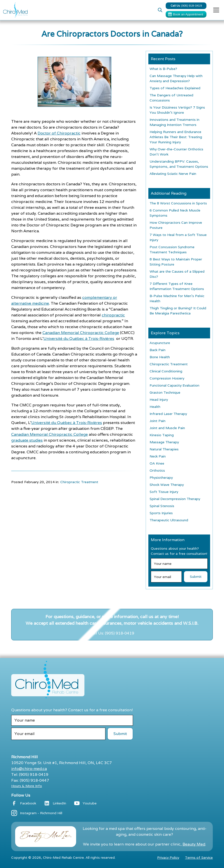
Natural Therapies (164, 449)
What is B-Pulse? (163, 69)
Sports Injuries (161, 513)
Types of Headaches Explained (175, 88)
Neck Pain (158, 456)
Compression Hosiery (167, 378)
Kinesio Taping (162, 435)
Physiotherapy (161, 478)
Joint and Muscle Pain (167, 428)
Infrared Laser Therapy (168, 414)
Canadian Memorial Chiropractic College (81, 333)
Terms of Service (199, 857)
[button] (215, 10)
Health (155, 407)
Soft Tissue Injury (164, 492)
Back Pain (158, 350)
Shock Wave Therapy (167, 485)
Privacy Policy (168, 857)
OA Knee (157, 463)
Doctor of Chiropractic (59, 133)
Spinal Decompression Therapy (175, 499)
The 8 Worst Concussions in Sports (178, 203)
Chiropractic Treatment (79, 482)
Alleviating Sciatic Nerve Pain (173, 174)
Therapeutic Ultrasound (169, 520)
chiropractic (113, 315)
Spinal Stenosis (162, 506)
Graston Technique (165, 392)
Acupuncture (160, 343)
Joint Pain (158, 421)
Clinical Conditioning (166, 371)
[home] (15, 10)
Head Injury (159, 400)
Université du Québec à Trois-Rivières (79, 339)
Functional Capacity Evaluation (174, 385)
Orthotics (157, 470)
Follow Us (21, 795)
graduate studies (27, 440)
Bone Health (160, 357)
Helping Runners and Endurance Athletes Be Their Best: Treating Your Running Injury (176, 137)
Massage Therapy (164, 442)
